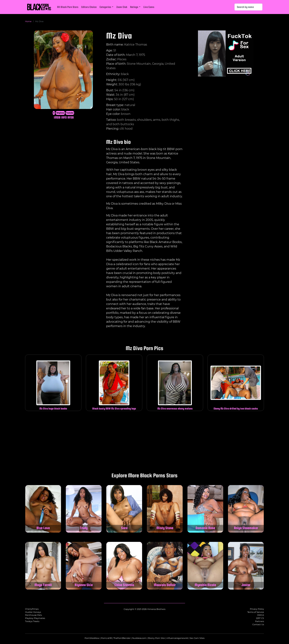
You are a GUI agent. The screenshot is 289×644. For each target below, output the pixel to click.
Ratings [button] (134, 7)
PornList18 (106, 638)
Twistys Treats (32, 621)
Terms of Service (256, 612)
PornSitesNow (92, 638)
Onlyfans (60, 113)
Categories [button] (105, 7)
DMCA (261, 615)
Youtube (70, 113)
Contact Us (258, 624)
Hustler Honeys (33, 612)
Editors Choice (89, 7)
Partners (260, 621)
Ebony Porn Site (156, 638)
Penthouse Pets (33, 615)
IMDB (57, 117)
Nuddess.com (139, 638)
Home (28, 21)
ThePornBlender (122, 638)
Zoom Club (122, 7)
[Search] (248, 7)
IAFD (64, 117)
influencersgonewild (177, 638)
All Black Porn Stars (68, 7)
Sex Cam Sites (197, 638)
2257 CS (260, 618)
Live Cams (149, 7)
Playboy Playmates (35, 618)
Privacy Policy (257, 609)
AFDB (71, 117)
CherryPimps (32, 609)
